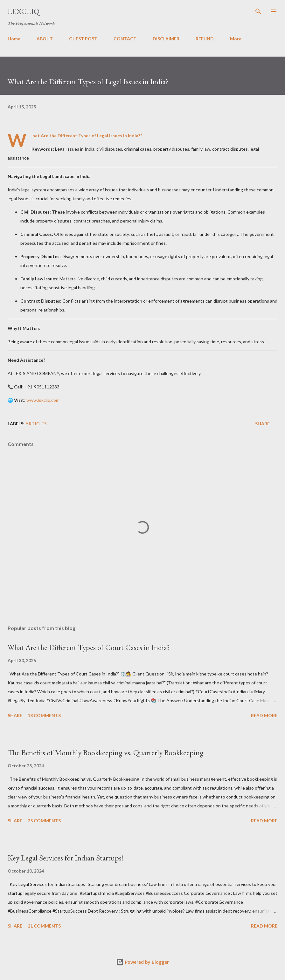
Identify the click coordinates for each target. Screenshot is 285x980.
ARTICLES (36, 424)
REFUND (205, 39)
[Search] (258, 11)
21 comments (44, 926)
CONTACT (125, 39)
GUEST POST (83, 39)
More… (237, 39)
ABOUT (45, 39)
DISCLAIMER (166, 39)
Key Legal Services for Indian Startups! (66, 858)
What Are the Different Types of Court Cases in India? (89, 647)
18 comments (44, 715)
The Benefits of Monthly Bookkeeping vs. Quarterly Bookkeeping (106, 753)
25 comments (44, 821)
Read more (264, 715)
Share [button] (262, 424)
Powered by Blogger (142, 962)
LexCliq (24, 11)
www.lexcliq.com (43, 400)
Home (14, 39)
